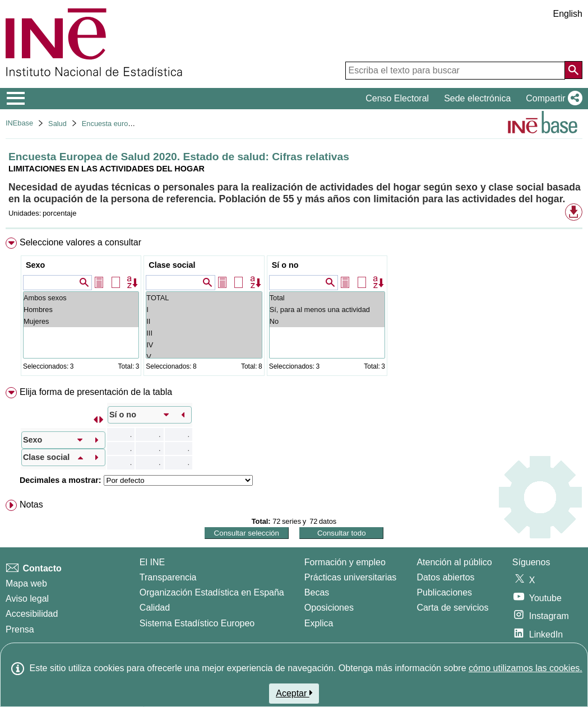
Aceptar (294, 693)
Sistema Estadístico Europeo (197, 623)
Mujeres (81, 321)
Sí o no (285, 265)
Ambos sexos (81, 298)
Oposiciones (329, 608)
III (204, 333)
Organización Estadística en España (212, 592)
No (327, 321)
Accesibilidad (32, 614)
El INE (152, 562)
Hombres (81, 310)
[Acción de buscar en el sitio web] (573, 70)
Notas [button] (31, 504)
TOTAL (204, 298)
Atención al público (454, 562)
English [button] (568, 14)
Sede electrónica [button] (477, 98)
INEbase (19, 123)
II (204, 321)
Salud (57, 124)
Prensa (20, 629)
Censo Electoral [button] (397, 98)
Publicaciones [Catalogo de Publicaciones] (444, 592)
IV (204, 345)
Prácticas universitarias (351, 577)
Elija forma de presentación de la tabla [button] (96, 392)
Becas (317, 592)
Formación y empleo (345, 562)
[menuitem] (294, 309)
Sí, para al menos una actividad (327, 310)
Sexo (35, 265)
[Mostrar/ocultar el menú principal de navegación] (16, 99)
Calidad (155, 608)
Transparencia (168, 577)
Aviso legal (27, 599)
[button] (552, 99)
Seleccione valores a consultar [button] (80, 242)
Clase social (172, 265)
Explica (319, 623)
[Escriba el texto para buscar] (455, 71)
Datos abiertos (445, 577)
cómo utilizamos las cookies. (526, 668)
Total (327, 298)
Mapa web (26, 583)
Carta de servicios (452, 608)
